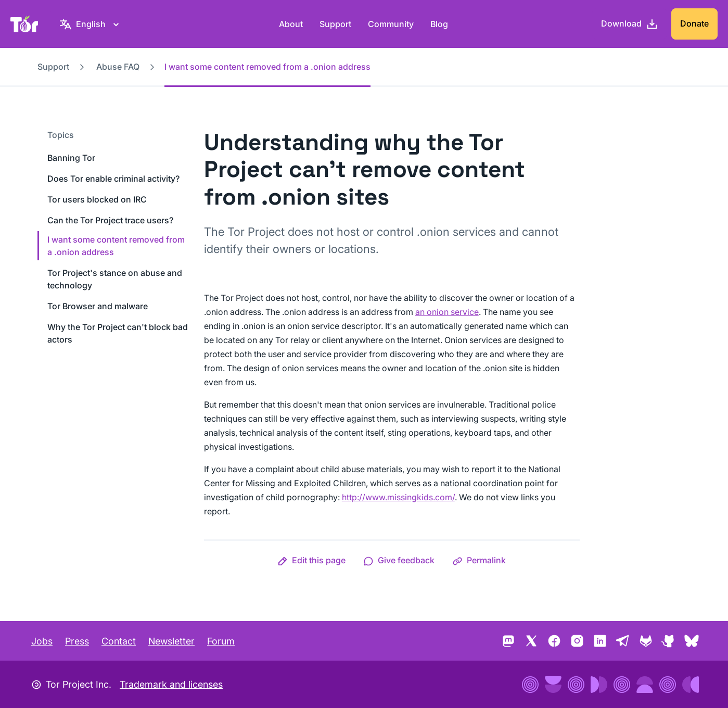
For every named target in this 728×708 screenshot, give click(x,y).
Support (335, 24)
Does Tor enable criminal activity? (113, 179)
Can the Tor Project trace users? (110, 220)
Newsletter (171, 641)
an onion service (447, 312)
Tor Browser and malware (98, 306)
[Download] (630, 24)
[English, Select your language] (91, 24)
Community (391, 24)
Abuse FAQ (118, 67)
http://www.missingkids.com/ (398, 497)
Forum (221, 641)
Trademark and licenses (171, 684)
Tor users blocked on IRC (97, 199)
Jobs (42, 641)
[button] (311, 560)
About (291, 24)
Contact (119, 641)
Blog (439, 24)
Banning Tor (71, 158)
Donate (694, 23)
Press (77, 641)
